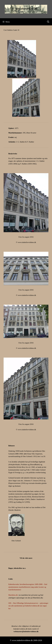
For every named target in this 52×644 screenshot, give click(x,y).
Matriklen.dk (13, 595)
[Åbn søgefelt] (48, 22)
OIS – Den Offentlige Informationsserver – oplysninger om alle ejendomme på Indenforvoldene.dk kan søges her (28, 606)
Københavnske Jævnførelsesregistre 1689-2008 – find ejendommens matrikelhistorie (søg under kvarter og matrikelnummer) (28, 587)
